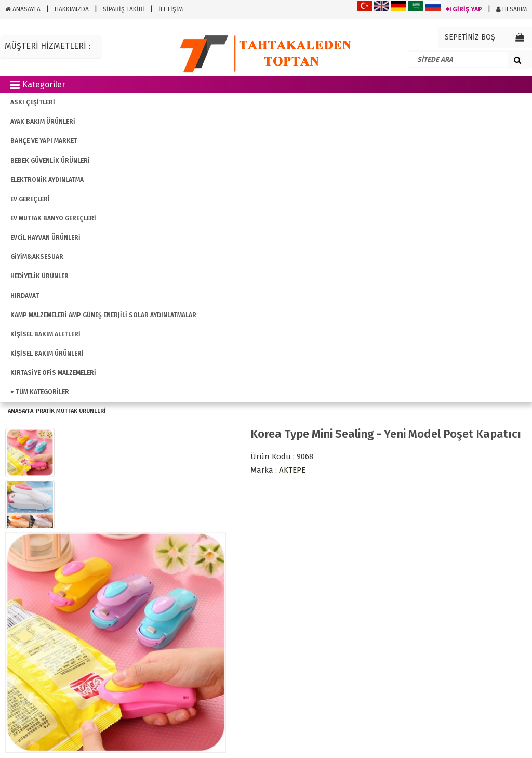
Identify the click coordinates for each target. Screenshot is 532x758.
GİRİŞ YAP (464, 9)
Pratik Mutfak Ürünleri (71, 411)
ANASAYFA (23, 9)
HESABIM (511, 9)
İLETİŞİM (171, 9)
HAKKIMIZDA (72, 9)
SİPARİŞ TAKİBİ (124, 9)
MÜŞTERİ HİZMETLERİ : (48, 46)
